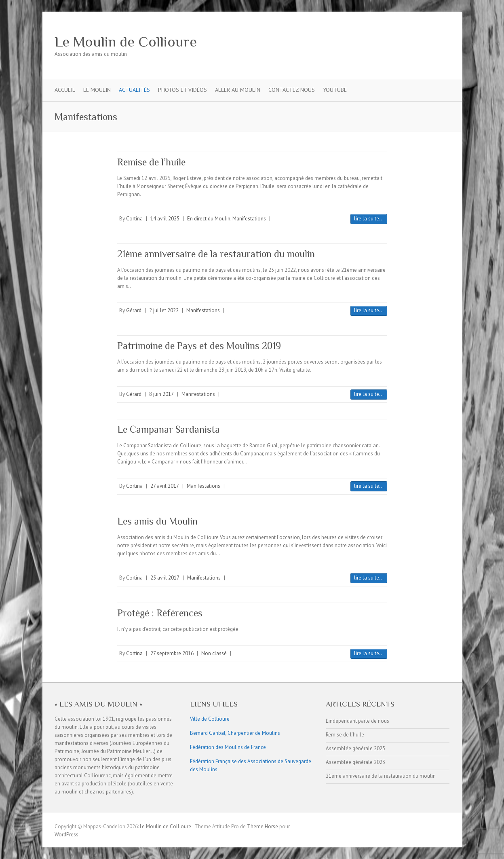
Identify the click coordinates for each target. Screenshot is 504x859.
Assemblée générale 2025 (355, 748)
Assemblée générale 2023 (355, 762)
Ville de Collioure (210, 719)
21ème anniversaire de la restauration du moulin (216, 254)
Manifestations (249, 219)
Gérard (134, 310)
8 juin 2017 (161, 394)
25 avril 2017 (165, 578)
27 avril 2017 (165, 486)
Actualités (134, 90)
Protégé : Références (160, 613)
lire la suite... (369, 219)
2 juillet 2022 (164, 310)
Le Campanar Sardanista (169, 429)
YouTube (335, 90)
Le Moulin (97, 90)
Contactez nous (292, 90)
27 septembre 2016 (172, 653)
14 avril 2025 (165, 219)
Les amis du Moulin (157, 521)
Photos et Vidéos (182, 90)
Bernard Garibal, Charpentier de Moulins (235, 733)
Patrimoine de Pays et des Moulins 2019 (199, 346)
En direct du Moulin (209, 219)
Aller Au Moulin (238, 90)
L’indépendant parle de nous (357, 721)
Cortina (134, 219)
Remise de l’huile (151, 162)
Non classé (214, 653)
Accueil (65, 90)
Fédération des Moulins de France (228, 747)
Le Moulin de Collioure (126, 42)
